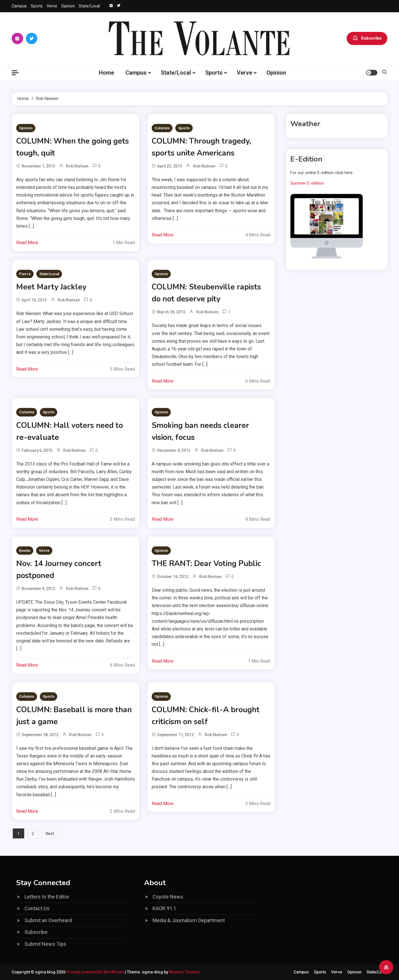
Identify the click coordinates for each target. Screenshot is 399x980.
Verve (52, 6)
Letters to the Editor (47, 897)
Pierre (25, 274)
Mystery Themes (186, 972)
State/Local (89, 6)
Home (106, 73)
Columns (162, 128)
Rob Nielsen (77, 166)
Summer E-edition (307, 183)
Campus (19, 6)
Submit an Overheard (48, 920)
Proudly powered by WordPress (96, 972)
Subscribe (367, 38)
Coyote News (168, 897)
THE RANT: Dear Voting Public (209, 563)
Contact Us (37, 908)
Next (50, 834)
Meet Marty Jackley (52, 287)
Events (25, 551)
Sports (37, 6)
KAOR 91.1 (164, 908)
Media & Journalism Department (189, 920)
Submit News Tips (45, 944)
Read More (27, 243)
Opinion (68, 6)
